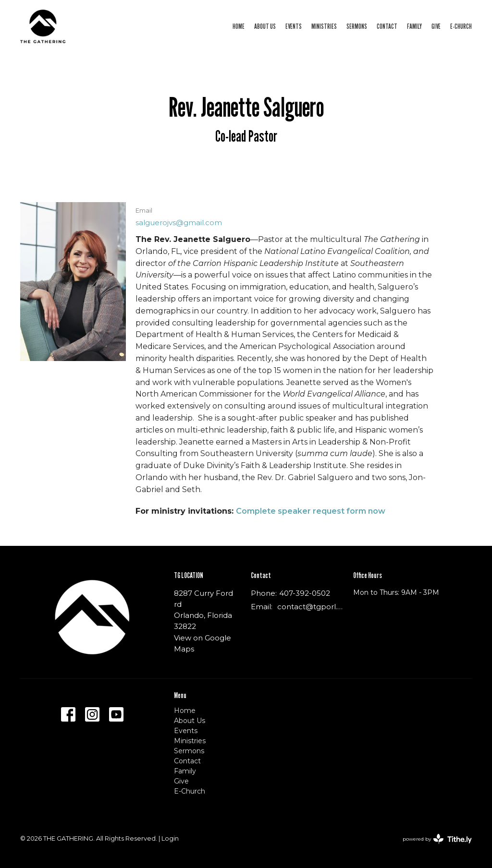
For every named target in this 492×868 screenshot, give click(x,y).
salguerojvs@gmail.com (179, 223)
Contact (387, 26)
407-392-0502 (305, 593)
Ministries (324, 26)
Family (414, 26)
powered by (437, 839)
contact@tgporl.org (310, 607)
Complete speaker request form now (311, 511)
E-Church (461, 26)
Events (294, 26)
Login (170, 838)
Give (436, 26)
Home (239, 26)
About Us (265, 26)
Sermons (357, 26)
